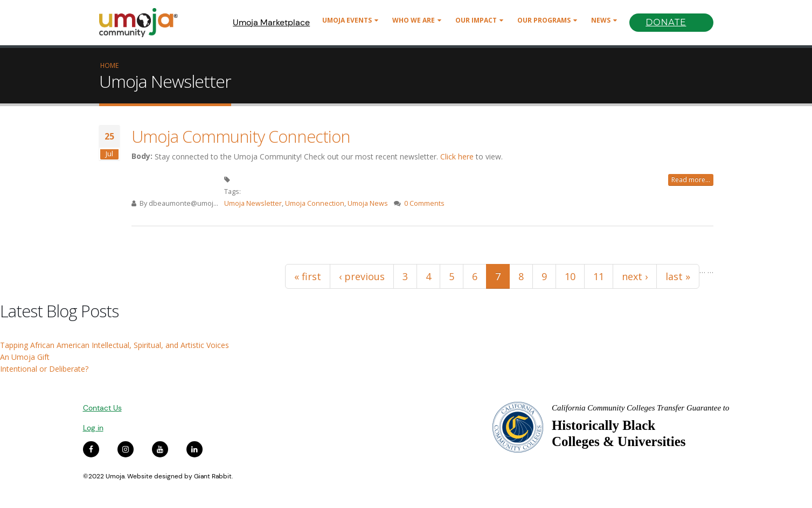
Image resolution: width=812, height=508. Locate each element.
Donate (666, 22)
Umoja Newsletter (253, 203)
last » (678, 276)
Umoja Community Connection (241, 136)
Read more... (691, 180)
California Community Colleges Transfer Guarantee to (641, 408)
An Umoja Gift (25, 357)
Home (109, 65)
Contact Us (102, 408)
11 (599, 276)
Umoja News (368, 203)
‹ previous (362, 276)
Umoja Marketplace (271, 22)
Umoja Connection (315, 203)
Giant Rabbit (213, 476)
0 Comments (424, 203)
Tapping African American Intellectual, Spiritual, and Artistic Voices (114, 345)
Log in (93, 428)
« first (308, 276)
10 (570, 276)
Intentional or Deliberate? (44, 369)
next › (635, 276)
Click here (457, 156)
